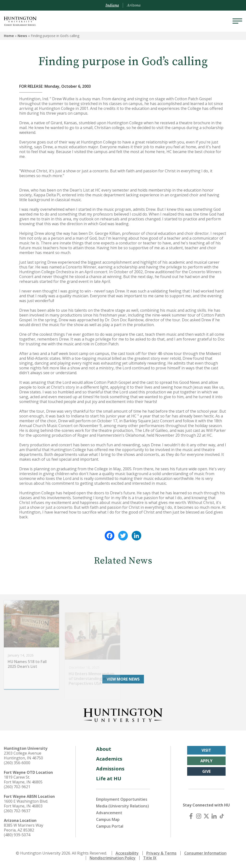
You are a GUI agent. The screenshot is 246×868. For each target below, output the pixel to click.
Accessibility (127, 853)
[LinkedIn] (214, 816)
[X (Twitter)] (206, 816)
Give (206, 771)
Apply (206, 761)
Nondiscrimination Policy (113, 858)
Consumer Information (205, 853)
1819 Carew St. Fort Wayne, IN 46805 (23, 780)
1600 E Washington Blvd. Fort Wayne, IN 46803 (26, 804)
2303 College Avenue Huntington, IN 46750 (23, 756)
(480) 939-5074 (17, 835)
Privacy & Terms (161, 853)
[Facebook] (191, 816)
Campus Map (108, 819)
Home (9, 36)
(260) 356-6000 (17, 763)
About (104, 749)
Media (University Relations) (123, 806)
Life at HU (109, 778)
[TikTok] (222, 816)
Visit (206, 750)
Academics (109, 759)
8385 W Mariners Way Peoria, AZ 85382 (24, 828)
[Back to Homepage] (123, 714)
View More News (123, 679)
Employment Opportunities (122, 799)
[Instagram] (199, 816)
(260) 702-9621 (17, 787)
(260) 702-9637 (17, 811)
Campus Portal (110, 826)
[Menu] (237, 21)
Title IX (150, 858)
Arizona (134, 5)
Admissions (110, 769)
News (22, 36)
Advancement (109, 813)
